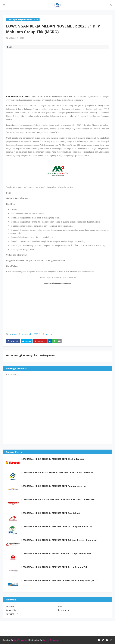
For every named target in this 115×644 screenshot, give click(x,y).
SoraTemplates (20, 640)
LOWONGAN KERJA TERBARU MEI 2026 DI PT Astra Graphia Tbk (55, 567)
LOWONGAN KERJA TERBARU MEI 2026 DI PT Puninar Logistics (54, 486)
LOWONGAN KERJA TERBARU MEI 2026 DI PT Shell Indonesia (53, 459)
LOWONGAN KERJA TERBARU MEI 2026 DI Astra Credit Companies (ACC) (59, 581)
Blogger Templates (51, 640)
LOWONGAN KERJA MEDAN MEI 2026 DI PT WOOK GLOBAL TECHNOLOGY (59, 499)
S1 (40, 334)
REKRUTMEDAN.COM (17, 96)
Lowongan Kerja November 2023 (23, 334)
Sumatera (47, 334)
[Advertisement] (57, 72)
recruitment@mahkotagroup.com (57, 283)
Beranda (10, 606)
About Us (62, 606)
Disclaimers (63, 610)
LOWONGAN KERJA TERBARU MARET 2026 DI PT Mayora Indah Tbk (56, 554)
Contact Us (11, 610)
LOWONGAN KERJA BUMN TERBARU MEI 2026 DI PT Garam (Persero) (57, 472)
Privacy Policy (12, 614)
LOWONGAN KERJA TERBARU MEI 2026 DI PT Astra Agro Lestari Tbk (57, 527)
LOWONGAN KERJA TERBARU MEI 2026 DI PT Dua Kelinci (51, 513)
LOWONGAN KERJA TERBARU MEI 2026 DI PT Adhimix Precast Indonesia (59, 540)
